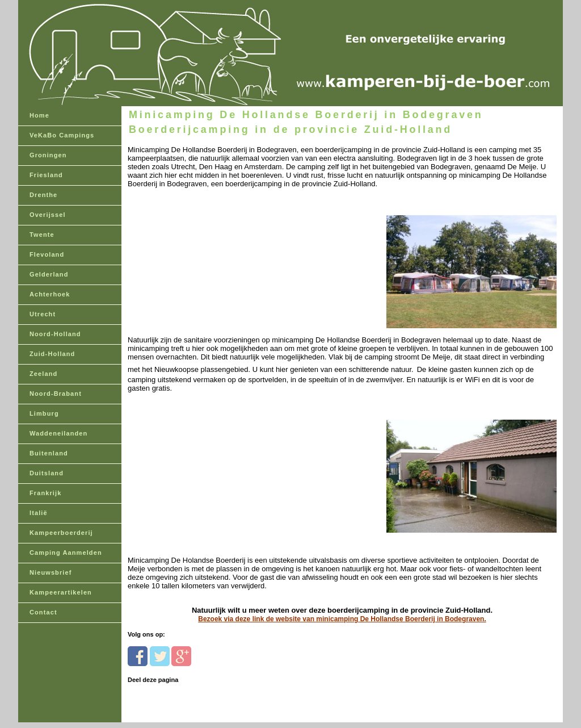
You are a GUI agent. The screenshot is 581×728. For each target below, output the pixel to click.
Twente (42, 235)
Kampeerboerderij (61, 533)
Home (39, 115)
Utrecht (43, 314)
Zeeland (43, 374)
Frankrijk (45, 493)
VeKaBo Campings (62, 135)
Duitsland (47, 473)
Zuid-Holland (52, 354)
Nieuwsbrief (50, 572)
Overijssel (48, 215)
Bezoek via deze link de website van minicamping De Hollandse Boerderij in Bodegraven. (342, 619)
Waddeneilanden (58, 433)
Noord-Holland (55, 334)
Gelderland (49, 274)
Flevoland (47, 254)
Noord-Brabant (56, 394)
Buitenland (49, 453)
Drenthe (43, 195)
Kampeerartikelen (61, 592)
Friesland (46, 175)
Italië (39, 513)
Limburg (44, 413)
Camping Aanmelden (66, 553)
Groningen (48, 155)
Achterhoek (50, 294)
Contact (43, 612)
